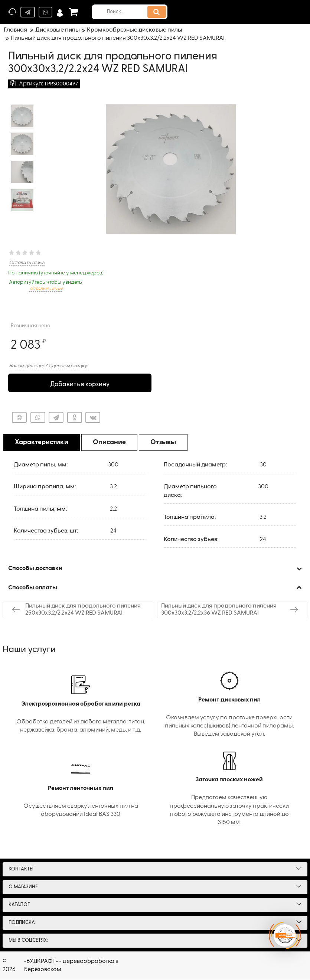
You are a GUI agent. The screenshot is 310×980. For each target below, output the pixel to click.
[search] (133, 12)
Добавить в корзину (80, 383)
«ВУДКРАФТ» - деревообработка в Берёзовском (71, 966)
